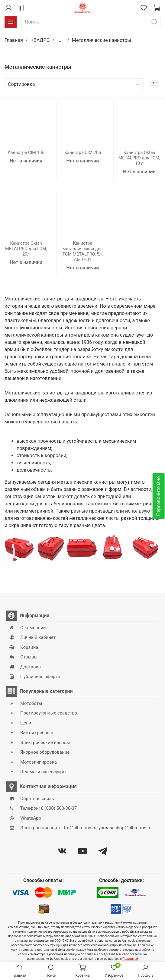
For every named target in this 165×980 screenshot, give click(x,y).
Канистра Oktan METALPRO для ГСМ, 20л (26, 249)
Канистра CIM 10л (26, 153)
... (61, 40)
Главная (14, 40)
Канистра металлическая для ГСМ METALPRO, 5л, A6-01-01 (83, 251)
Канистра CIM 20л (83, 153)
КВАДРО (40, 40)
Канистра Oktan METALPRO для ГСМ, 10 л (139, 158)
